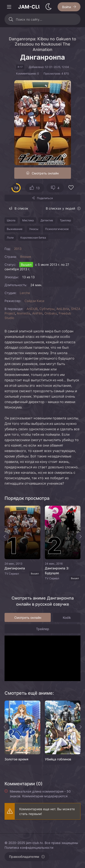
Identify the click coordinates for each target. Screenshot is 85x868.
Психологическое (57, 229)
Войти (67, 7)
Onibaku (51, 313)
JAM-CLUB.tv (29, 7)
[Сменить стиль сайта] (49, 7)
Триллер (65, 220)
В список (21, 208)
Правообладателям (24, 857)
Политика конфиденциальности (29, 847)
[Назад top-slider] (5, 537)
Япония (25, 257)
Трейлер (43, 629)
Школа (11, 220)
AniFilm (37, 313)
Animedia (24, 313)
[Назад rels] (5, 727)
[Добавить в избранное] (71, 188)
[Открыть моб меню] (9, 7)
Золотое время (16, 759)
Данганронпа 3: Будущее (57, 571)
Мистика (28, 220)
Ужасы (34, 229)
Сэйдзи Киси (34, 301)
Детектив (47, 220)
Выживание (15, 229)
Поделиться (45, 198)
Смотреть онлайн (45, 173)
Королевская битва (33, 238)
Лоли (10, 238)
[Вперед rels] (80, 727)
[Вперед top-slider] (80, 537)
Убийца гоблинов (58, 759)
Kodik (67, 618)
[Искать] (11, 19)
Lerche (25, 293)
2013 (18, 249)
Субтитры (47, 309)
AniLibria (63, 309)
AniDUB (32, 309)
